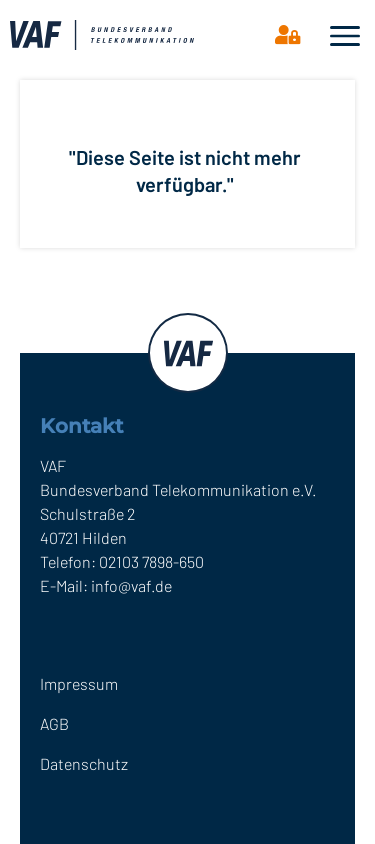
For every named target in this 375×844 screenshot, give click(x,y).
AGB (54, 723)
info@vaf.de (131, 585)
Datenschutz (84, 763)
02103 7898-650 (151, 561)
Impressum (79, 683)
